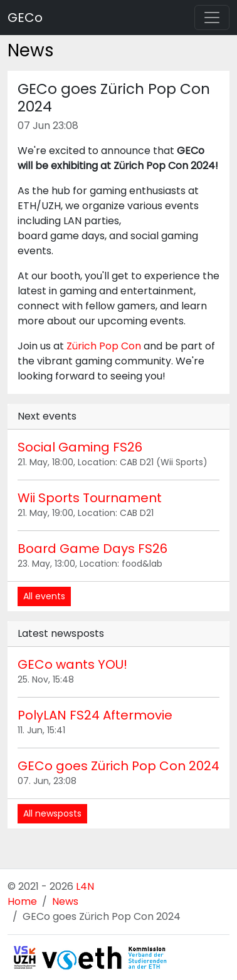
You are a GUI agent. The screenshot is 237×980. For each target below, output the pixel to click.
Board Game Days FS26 (92, 549)
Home (22, 901)
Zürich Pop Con (104, 346)
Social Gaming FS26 (80, 447)
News (65, 901)
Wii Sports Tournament (90, 498)
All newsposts (52, 813)
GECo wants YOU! (72, 664)
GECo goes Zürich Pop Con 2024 (118, 766)
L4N (85, 886)
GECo (25, 18)
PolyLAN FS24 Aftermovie (95, 715)
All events (44, 596)
